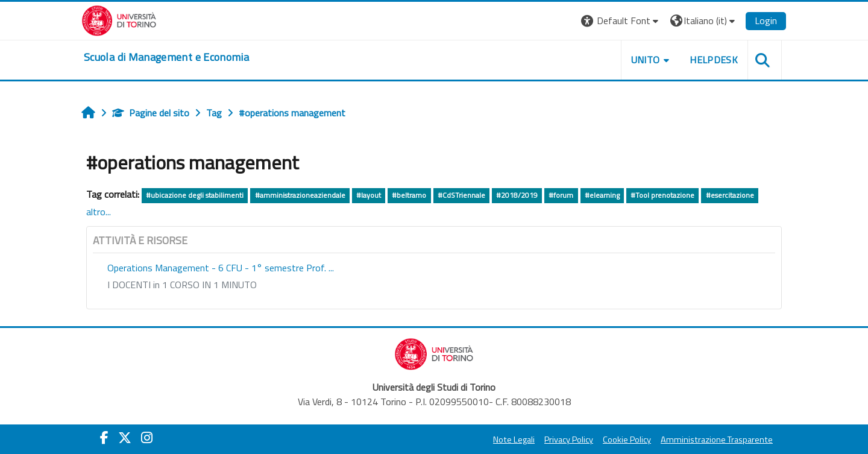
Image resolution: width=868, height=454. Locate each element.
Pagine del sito (151, 113)
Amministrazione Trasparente (717, 440)
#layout (369, 195)
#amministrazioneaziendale (300, 195)
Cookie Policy (627, 440)
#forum (561, 195)
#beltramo (409, 195)
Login (766, 20)
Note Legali (514, 440)
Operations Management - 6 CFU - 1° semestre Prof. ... (221, 268)
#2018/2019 (517, 195)
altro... (99, 212)
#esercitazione (730, 195)
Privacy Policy (569, 440)
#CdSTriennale (461, 195)
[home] (166, 57)
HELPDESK (714, 60)
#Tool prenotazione (662, 195)
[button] (621, 21)
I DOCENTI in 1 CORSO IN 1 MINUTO (182, 285)
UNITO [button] (646, 60)
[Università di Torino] (119, 19)
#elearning (602, 195)
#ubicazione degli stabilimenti (195, 195)
